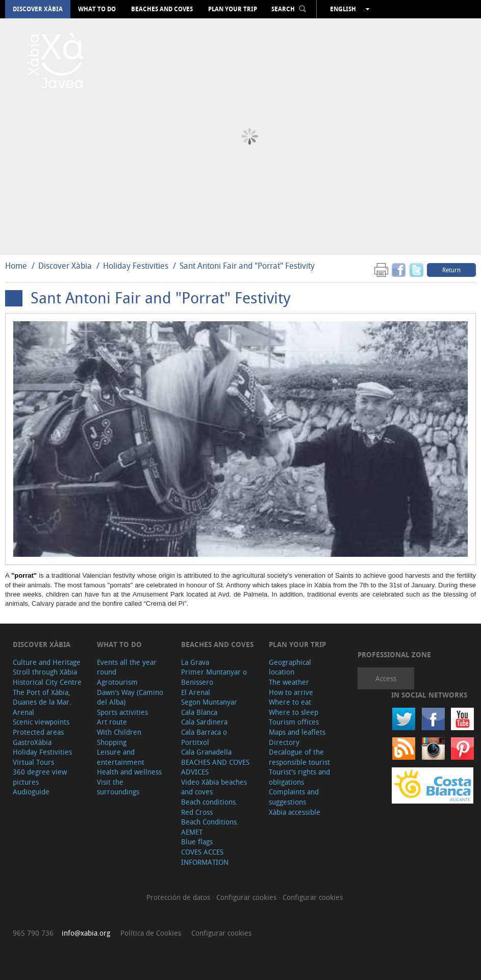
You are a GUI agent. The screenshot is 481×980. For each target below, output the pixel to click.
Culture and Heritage (47, 662)
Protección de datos (179, 897)
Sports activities (122, 712)
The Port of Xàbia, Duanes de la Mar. (42, 697)
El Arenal (196, 692)
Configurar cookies (247, 897)
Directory (284, 742)
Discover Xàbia (38, 9)
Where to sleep (294, 712)
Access (386, 678)
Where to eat (290, 702)
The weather (289, 682)
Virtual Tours (33, 762)
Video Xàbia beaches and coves (214, 787)
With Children (119, 732)
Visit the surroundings (118, 787)
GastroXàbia (32, 742)
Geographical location (290, 667)
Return (451, 270)
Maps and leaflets (297, 732)
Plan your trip (233, 9)
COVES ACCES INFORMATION (205, 857)
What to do (97, 9)
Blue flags (197, 842)
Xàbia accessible (295, 812)
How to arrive (291, 692)
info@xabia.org (86, 933)
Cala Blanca (199, 712)
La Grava (195, 662)
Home (16, 266)
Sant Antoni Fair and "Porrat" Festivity (247, 266)
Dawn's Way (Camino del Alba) (130, 697)
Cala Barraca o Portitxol (204, 737)
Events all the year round (127, 667)
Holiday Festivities (137, 266)
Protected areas (38, 732)
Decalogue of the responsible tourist (299, 757)
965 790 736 (33, 933)
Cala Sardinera (204, 722)
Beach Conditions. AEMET (210, 827)
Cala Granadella (206, 752)
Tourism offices (294, 722)
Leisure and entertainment (121, 757)
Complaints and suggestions (294, 797)
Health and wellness (129, 772)
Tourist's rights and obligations (299, 777)
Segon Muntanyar (209, 702)
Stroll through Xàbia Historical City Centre (47, 677)
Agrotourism (117, 682)
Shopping (112, 742)
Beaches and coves (162, 9)
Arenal (23, 712)
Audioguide (31, 792)
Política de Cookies (151, 933)
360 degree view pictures (40, 777)
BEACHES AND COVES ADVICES (215, 767)
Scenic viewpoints (41, 722)
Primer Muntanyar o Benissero (214, 677)
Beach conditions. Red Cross (209, 807)
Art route (112, 722)
